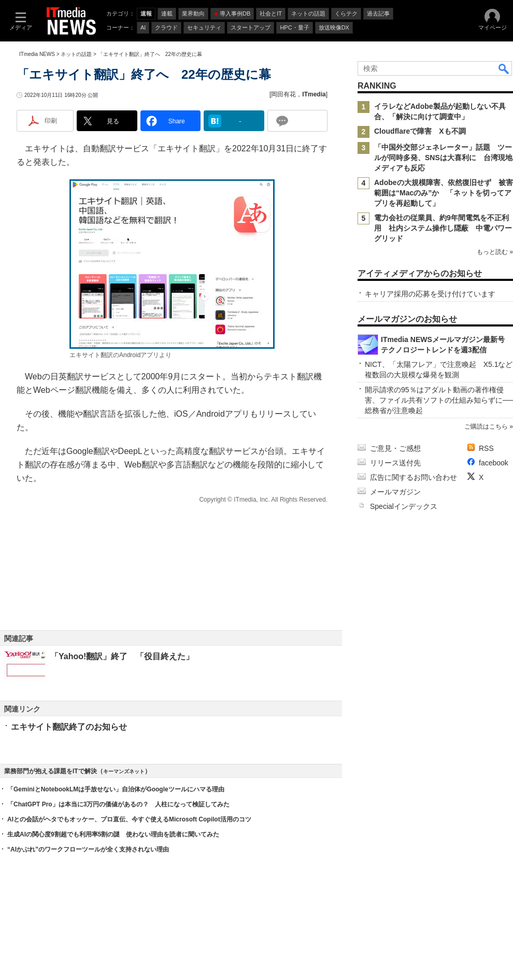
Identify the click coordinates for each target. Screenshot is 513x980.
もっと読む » (495, 252)
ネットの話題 (76, 54)
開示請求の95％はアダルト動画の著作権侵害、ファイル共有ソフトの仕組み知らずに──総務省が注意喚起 (439, 400)
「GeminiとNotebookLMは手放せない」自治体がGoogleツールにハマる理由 (116, 789)
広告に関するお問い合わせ (414, 477)
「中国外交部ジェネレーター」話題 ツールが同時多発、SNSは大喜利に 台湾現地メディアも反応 (443, 158)
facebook (494, 463)
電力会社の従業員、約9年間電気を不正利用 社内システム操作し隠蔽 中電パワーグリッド (443, 228)
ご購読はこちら (486, 427)
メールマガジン (395, 492)
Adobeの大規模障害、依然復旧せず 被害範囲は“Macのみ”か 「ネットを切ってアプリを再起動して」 (444, 193)
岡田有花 (283, 94)
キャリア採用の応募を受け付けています (430, 294)
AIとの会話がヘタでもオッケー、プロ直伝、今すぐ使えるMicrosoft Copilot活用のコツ (129, 819)
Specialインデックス (404, 506)
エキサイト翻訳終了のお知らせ (69, 727)
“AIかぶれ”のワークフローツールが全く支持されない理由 (88, 849)
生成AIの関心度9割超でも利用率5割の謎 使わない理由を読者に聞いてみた (113, 834)
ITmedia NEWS (37, 54)
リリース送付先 (395, 463)
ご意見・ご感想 (395, 448)
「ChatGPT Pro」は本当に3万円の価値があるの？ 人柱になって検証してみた (118, 804)
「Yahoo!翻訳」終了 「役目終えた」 (122, 656)
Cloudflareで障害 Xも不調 (420, 131)
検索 (504, 68)
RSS (486, 448)
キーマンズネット (124, 771)
